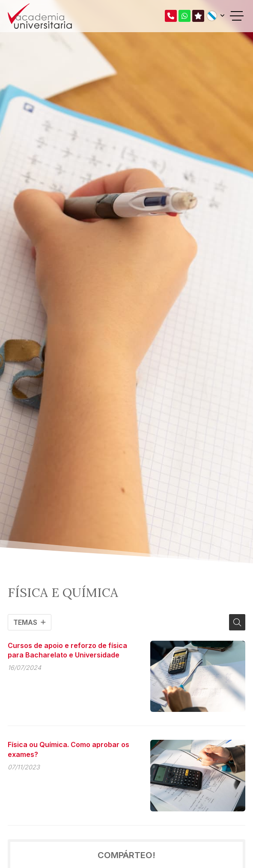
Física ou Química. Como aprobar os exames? (68, 749)
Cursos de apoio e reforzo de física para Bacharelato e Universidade (67, 650)
